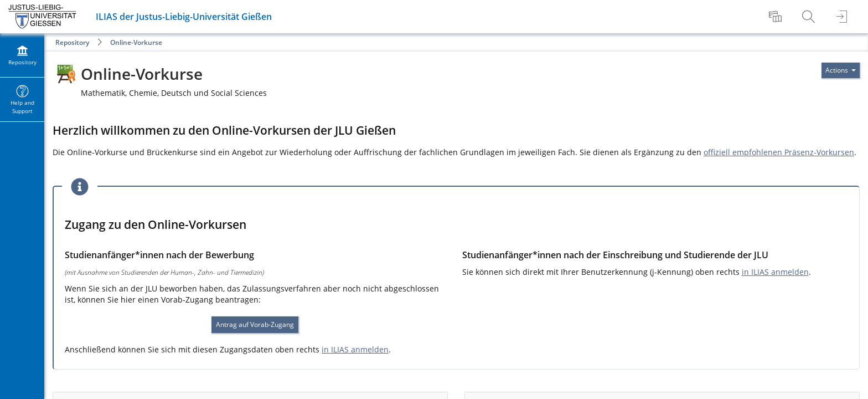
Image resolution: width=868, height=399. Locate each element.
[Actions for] (841, 70)
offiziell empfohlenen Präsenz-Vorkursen (779, 152)
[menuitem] (777, 17)
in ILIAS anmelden (355, 349)
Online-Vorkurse (136, 42)
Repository (72, 42)
